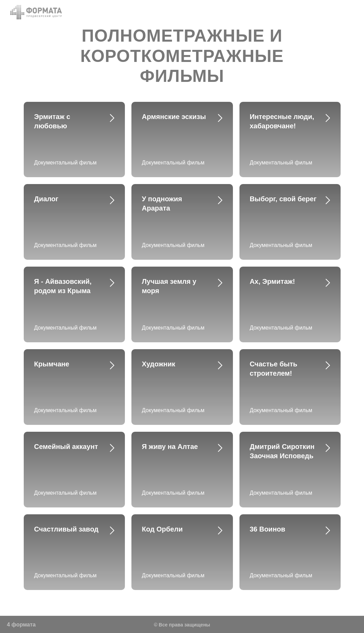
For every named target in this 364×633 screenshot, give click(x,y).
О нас (192, 12)
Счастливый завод (66, 529)
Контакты (257, 12)
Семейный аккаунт (66, 447)
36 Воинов (267, 529)
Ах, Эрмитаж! (272, 281)
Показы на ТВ (340, 12)
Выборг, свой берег (283, 199)
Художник (158, 364)
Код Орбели (162, 529)
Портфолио (295, 12)
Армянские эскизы (174, 117)
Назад (165, 12)
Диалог (46, 199)
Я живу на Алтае (170, 447)
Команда (222, 12)
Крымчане (52, 364)
